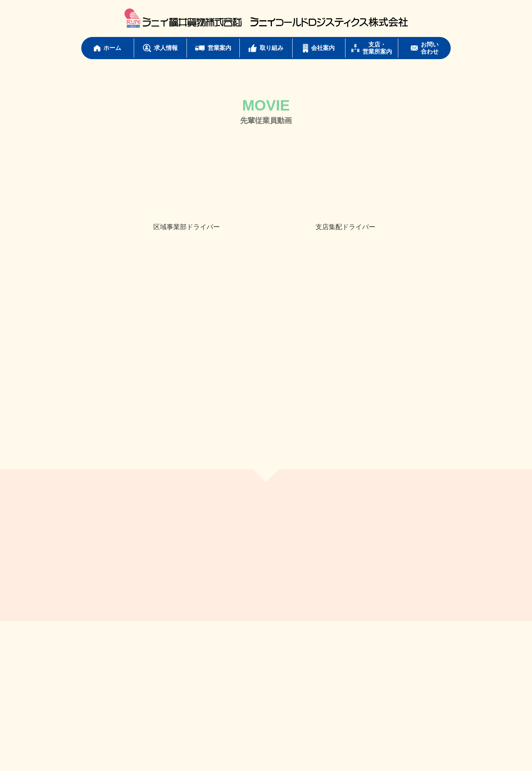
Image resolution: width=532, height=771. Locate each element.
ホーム (108, 48)
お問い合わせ (425, 48)
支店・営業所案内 (372, 48)
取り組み (266, 48)
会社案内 (319, 48)
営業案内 (213, 48)
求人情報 (160, 48)
